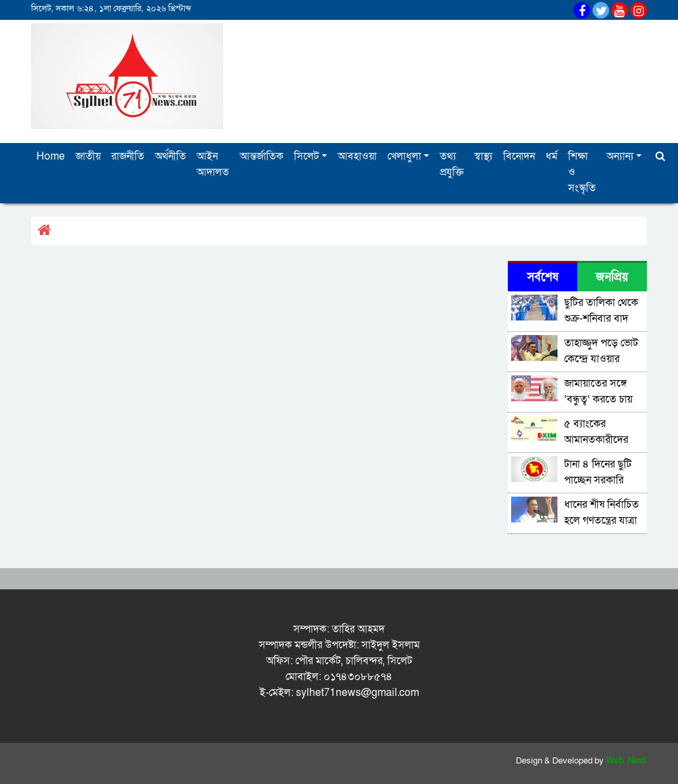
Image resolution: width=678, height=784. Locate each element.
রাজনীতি (128, 156)
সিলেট (307, 156)
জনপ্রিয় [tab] (612, 277)
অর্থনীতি (170, 156)
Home (51, 156)
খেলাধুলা (404, 156)
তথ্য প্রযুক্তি (452, 164)
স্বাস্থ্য (483, 156)
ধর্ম (552, 156)
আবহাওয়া (357, 156)
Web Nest (626, 761)
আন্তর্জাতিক (262, 156)
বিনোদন (519, 156)
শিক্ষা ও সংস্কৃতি (582, 172)
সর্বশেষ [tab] (543, 277)
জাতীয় (88, 156)
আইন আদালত (213, 164)
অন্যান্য (620, 156)
